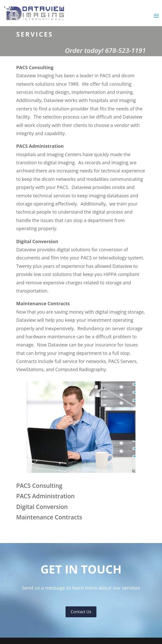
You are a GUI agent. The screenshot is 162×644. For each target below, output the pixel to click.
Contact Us (81, 612)
